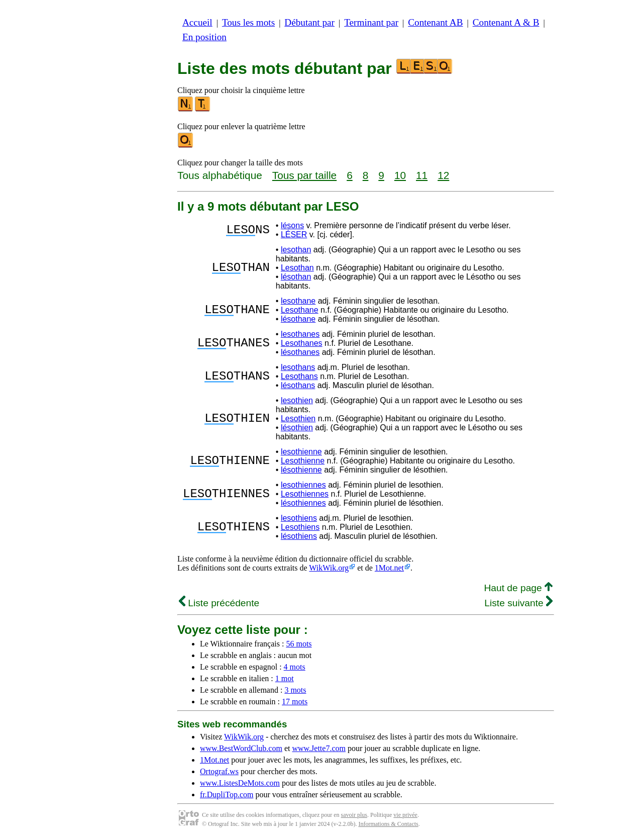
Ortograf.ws (219, 771)
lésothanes (300, 352)
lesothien (297, 400)
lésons (292, 225)
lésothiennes (303, 503)
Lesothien (298, 418)
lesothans (298, 367)
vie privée (405, 815)
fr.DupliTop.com (227, 795)
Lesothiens (300, 527)
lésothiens (299, 536)
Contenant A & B (506, 22)
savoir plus (354, 815)
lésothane (298, 319)
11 (422, 175)
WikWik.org (329, 568)
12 (443, 175)
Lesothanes (302, 343)
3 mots (295, 690)
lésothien (297, 428)
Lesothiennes (305, 494)
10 (400, 175)
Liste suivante (518, 603)
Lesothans (299, 376)
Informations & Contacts (388, 824)
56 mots (299, 644)
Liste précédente (219, 603)
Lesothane (300, 310)
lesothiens (299, 518)
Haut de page (518, 588)
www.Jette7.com (319, 748)
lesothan (296, 250)
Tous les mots (248, 22)
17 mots (295, 702)
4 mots (295, 667)
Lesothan (297, 268)
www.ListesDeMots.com (240, 783)
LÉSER (294, 235)
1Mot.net (389, 568)
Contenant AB (435, 22)
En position (204, 37)
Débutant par (309, 22)
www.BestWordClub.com (241, 748)
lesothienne (301, 452)
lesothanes (300, 334)
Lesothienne (303, 461)
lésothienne (301, 470)
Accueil (197, 22)
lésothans (298, 385)
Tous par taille (304, 175)
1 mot (285, 678)
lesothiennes (303, 485)
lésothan (296, 277)
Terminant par (371, 22)
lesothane (298, 301)
